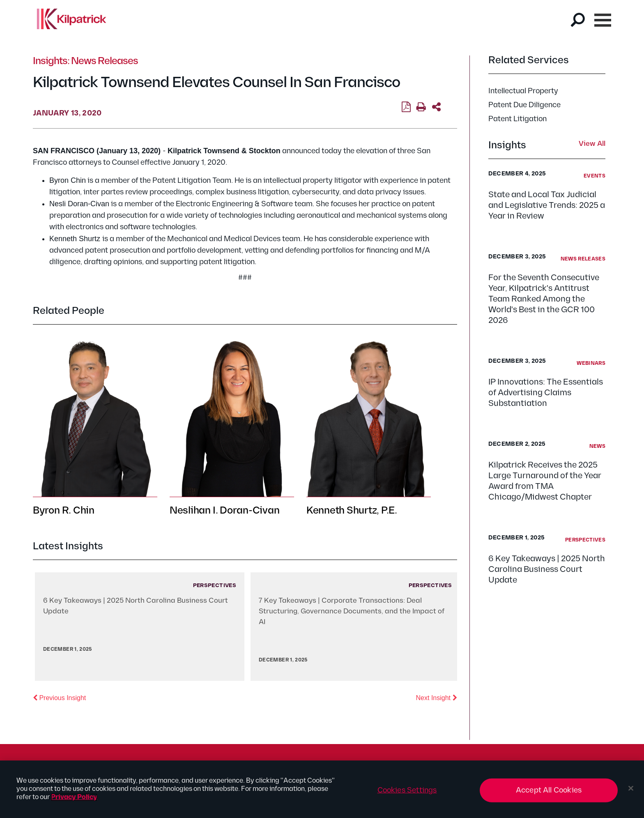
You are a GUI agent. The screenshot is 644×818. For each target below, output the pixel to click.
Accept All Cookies (549, 790)
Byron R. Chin (64, 510)
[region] (322, 789)
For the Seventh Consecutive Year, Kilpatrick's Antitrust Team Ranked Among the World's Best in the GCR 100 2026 (544, 299)
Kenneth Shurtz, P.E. (352, 510)
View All (592, 144)
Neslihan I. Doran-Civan (224, 510)
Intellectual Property (523, 91)
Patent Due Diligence (524, 105)
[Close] (631, 788)
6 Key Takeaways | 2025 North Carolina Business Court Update (547, 569)
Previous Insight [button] (59, 697)
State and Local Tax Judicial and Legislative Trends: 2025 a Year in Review (547, 205)
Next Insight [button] (437, 697)
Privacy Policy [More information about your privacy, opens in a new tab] (74, 797)
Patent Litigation (517, 119)
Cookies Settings (407, 790)
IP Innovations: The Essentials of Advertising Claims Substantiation (546, 393)
